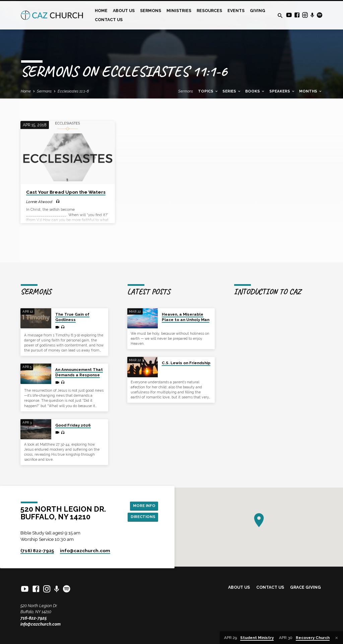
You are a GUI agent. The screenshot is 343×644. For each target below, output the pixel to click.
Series (232, 91)
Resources (209, 11)
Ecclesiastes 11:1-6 (73, 91)
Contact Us (109, 20)
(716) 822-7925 (37, 551)
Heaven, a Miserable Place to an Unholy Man (186, 309)
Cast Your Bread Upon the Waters (66, 192)
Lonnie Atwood (39, 202)
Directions (142, 513)
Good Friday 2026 (73, 417)
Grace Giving (305, 587)
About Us (124, 11)
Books (255, 91)
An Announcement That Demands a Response (79, 365)
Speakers (282, 91)
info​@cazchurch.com (85, 551)
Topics (208, 91)
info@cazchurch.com (41, 624)
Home (101, 11)
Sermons (151, 11)
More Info (143, 501)
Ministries (179, 11)
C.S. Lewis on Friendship (186, 355)
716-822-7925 (34, 618)
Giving (258, 11)
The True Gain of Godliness (72, 309)
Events (236, 11)
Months (311, 91)
